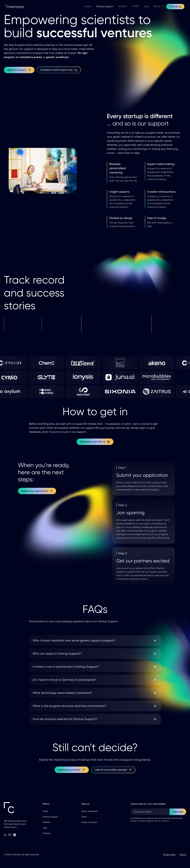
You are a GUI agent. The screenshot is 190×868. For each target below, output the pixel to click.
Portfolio (46, 822)
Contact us (175, 6)
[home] (17, 7)
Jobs (45, 828)
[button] (159, 6)
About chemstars (89, 811)
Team (84, 817)
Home (45, 811)
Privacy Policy (170, 854)
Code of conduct (89, 822)
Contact (47, 833)
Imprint (183, 854)
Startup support (50, 817)
